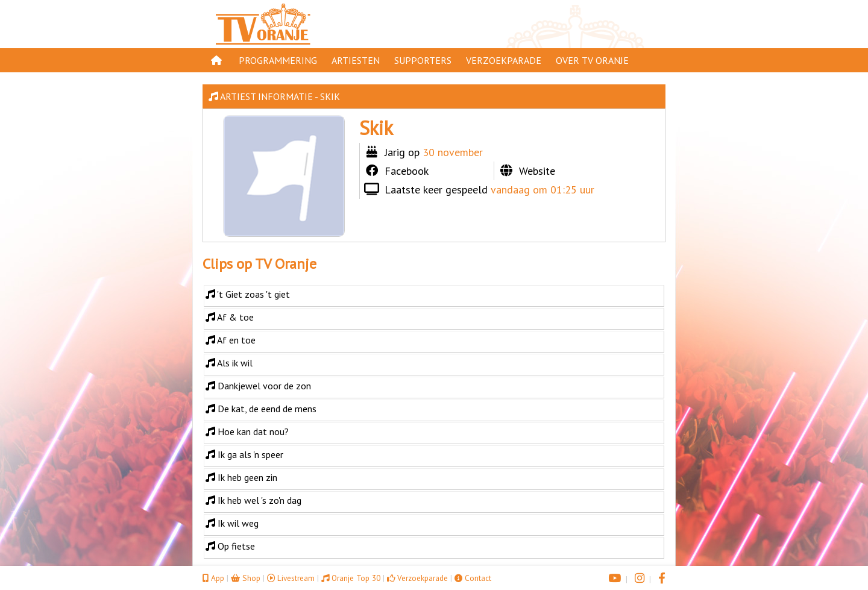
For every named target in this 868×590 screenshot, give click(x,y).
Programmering (278, 60)
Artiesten (356, 60)
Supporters (423, 60)
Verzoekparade (504, 60)
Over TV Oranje (592, 60)
